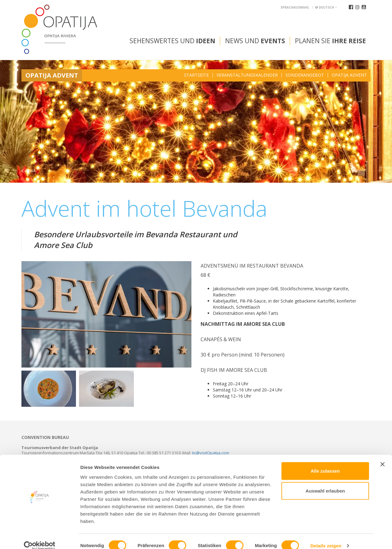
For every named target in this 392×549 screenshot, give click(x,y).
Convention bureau (45, 437)
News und (255, 41)
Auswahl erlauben (325, 482)
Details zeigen (326, 537)
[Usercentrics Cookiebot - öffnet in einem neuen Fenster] (40, 537)
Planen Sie (330, 41)
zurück (29, 171)
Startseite (196, 75)
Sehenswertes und (172, 41)
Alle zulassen (325, 462)
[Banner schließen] (383, 455)
